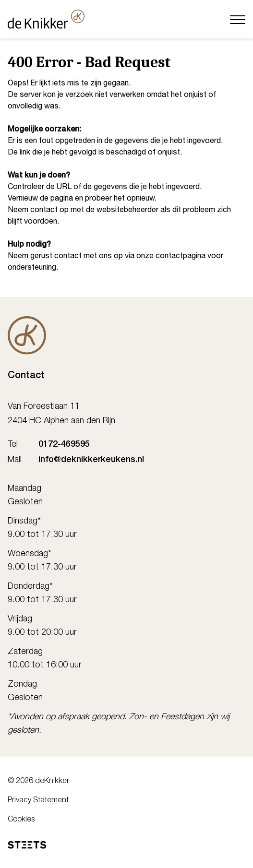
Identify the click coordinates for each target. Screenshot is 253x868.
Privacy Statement (38, 801)
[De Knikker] (27, 335)
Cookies (21, 820)
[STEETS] (27, 845)
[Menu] (238, 19)
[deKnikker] (46, 19)
